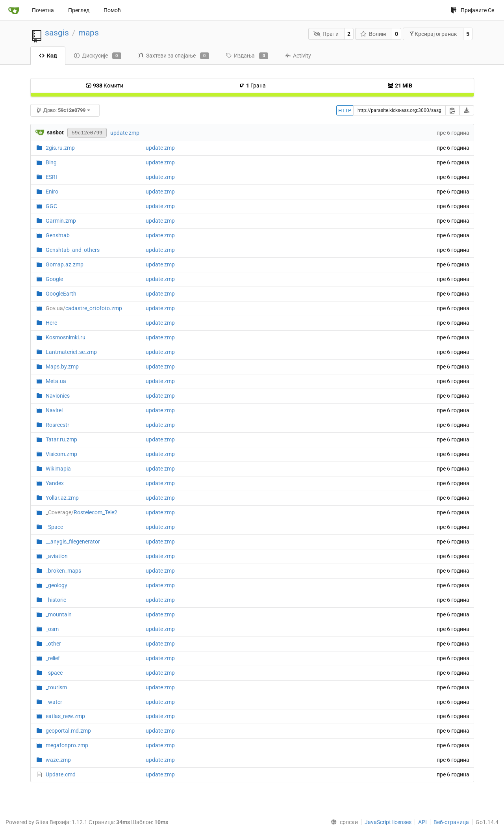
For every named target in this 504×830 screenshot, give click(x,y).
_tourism (56, 687)
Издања (247, 56)
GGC (51, 206)
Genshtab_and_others (73, 250)
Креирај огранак (433, 34)
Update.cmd (61, 774)
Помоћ (112, 10)
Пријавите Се (472, 10)
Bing (51, 162)
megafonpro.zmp (67, 745)
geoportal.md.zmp (68, 731)
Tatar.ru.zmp (61, 439)
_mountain (59, 614)
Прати (326, 34)
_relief (53, 658)
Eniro (52, 192)
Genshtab (58, 235)
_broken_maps (63, 571)
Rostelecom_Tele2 (82, 512)
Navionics (58, 396)
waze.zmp (58, 760)
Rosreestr (57, 425)
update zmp (125, 133)
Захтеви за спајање (173, 56)
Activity (298, 56)
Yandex (55, 483)
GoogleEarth (61, 294)
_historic (56, 600)
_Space (54, 527)
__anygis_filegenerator (73, 542)
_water (54, 702)
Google (54, 279)
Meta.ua (56, 381)
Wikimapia (58, 469)
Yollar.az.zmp (62, 498)
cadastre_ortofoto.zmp (84, 308)
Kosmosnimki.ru (66, 337)
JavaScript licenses (388, 822)
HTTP (345, 111)
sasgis (57, 33)
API (422, 822)
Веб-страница (451, 822)
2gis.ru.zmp (60, 148)
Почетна (43, 10)
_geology (57, 585)
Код (48, 56)
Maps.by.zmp (62, 367)
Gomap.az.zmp (65, 264)
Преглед (79, 10)
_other (53, 644)
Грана (252, 86)
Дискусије (97, 56)
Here (51, 323)
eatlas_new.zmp (65, 716)
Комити (104, 86)
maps (89, 33)
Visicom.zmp (61, 454)
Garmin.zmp (61, 221)
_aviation (57, 556)
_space (54, 673)
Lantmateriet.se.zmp (71, 352)
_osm (52, 629)
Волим (373, 34)
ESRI (51, 177)
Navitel (54, 410)
